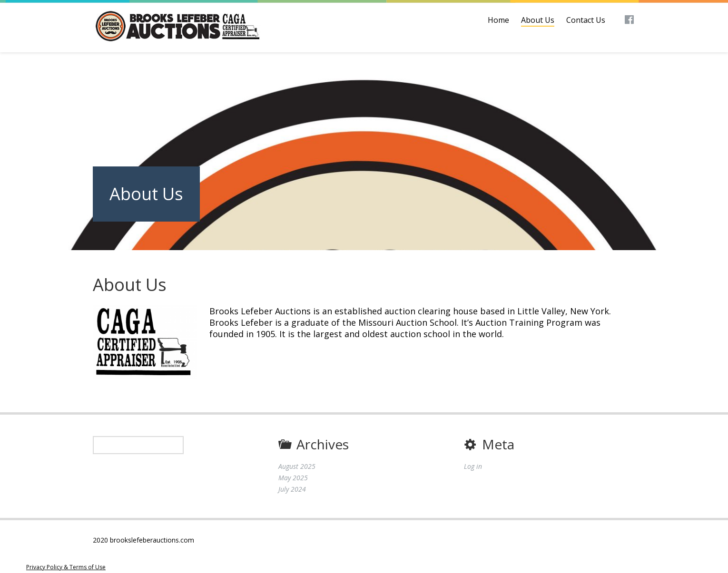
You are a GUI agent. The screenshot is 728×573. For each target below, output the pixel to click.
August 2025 (297, 466)
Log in (473, 466)
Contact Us (586, 20)
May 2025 (293, 478)
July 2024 (292, 489)
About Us (538, 20)
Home (498, 20)
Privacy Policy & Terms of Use (66, 567)
